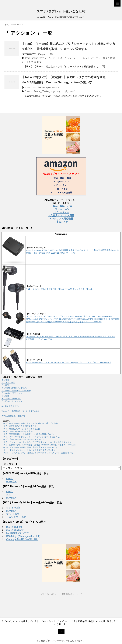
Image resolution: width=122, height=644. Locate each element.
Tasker (55, 88)
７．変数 (5, 396)
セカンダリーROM (16, 517)
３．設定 (5, 385)
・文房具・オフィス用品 (61, 216)
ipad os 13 (47, 54)
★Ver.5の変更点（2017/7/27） (15, 416)
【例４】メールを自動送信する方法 (17, 431)
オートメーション (62, 58)
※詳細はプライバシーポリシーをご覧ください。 (61, 641)
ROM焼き (11, 482)
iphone (34, 58)
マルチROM (13, 514)
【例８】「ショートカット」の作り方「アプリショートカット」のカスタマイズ (36, 442)
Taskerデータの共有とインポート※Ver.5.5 (20, 411)
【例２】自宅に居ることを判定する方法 (19, 426)
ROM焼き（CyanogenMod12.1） (24, 536)
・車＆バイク (61, 222)
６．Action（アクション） (13, 393)
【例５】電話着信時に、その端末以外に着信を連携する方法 (28, 434)
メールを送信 (29, 62)
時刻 (40, 62)
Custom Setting (33, 91)
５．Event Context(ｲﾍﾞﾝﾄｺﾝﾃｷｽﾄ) (16, 391)
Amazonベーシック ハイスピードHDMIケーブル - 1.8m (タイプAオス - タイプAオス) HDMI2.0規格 (69, 362)
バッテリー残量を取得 (103, 58)
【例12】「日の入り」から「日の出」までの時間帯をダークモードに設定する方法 (37, 453)
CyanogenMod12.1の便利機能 (22, 539)
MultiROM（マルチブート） (21, 533)
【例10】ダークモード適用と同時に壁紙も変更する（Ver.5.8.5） (30, 447)
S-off (9, 495)
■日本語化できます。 (11, 406)
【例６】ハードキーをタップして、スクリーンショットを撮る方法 (31, 437)
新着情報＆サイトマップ (72, 594)
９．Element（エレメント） (14, 401)
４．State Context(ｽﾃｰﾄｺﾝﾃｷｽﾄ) (15, 388)
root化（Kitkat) (14, 527)
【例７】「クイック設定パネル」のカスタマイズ (23, 439)
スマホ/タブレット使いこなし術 (61, 12)
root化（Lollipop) (15, 530)
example (46, 88)
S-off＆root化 (13, 508)
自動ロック (70, 91)
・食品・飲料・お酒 (61, 206)
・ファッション (61, 209)
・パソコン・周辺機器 (61, 219)
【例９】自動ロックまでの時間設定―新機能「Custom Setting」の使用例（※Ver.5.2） (39, 445)
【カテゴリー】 (10, 464)
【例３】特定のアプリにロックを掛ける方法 (21, 429)
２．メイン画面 (8, 383)
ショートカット (81, 58)
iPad (27, 58)
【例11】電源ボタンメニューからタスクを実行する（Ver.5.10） (29, 450)
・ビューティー (61, 212)
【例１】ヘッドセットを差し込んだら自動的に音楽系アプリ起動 (30, 423)
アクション (45, 58)
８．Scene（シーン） (11, 399)
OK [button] (61, 631)
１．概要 (5, 380)
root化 (10, 478)
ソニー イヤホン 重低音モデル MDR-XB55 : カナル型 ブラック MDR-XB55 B (59, 289)
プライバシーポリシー (49, 594)
